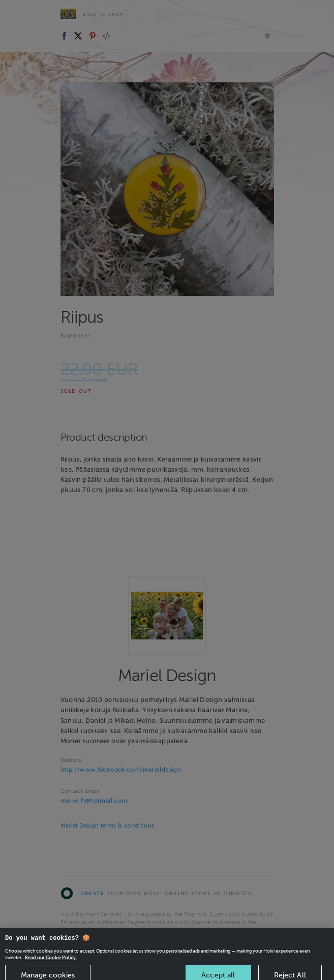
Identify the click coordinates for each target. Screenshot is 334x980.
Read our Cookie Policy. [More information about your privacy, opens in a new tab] (51, 962)
